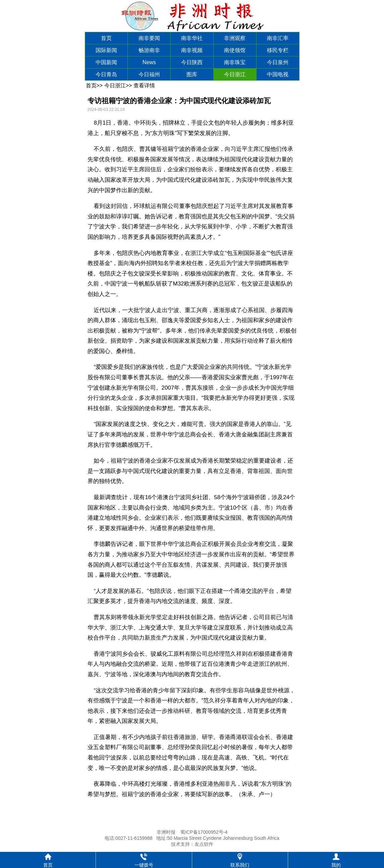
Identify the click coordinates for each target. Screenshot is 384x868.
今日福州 (149, 74)
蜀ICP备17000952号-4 (204, 832)
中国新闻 (106, 62)
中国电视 (278, 74)
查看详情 (144, 85)
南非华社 (192, 38)
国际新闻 (106, 50)
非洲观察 (235, 38)
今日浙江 (235, 74)
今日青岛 (106, 74)
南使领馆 (235, 50)
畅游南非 (149, 50)
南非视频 (192, 50)
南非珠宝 (235, 62)
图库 (192, 74)
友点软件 (204, 844)
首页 (106, 38)
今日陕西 (192, 62)
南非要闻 (149, 38)
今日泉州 (278, 62)
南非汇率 (278, 38)
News (149, 62)
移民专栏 (278, 50)
